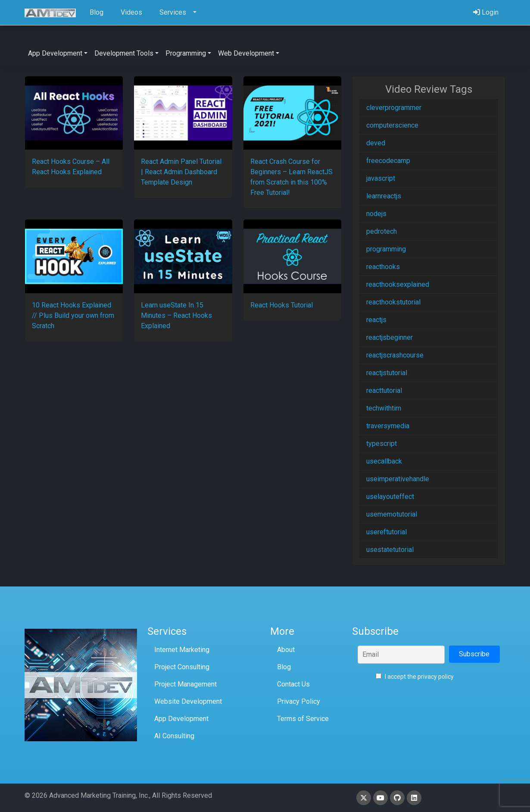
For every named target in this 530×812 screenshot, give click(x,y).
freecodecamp (388, 161)
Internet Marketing (182, 650)
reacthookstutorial (393, 302)
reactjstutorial (387, 373)
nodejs (376, 214)
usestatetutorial (390, 550)
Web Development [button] (246, 53)
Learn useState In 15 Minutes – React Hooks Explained (176, 315)
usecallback (384, 461)
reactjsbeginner (390, 337)
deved (376, 143)
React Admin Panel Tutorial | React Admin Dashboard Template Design (181, 172)
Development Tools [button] (124, 53)
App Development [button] (55, 53)
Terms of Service (303, 719)
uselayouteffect (390, 497)
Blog (284, 667)
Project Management (185, 684)
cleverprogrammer (394, 108)
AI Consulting (174, 736)
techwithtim (384, 408)
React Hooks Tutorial (282, 305)
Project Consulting (182, 667)
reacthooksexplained (398, 284)
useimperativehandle (398, 479)
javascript (381, 178)
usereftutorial (387, 532)
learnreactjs (384, 196)
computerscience (392, 125)
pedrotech (382, 231)
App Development (181, 719)
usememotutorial (392, 514)
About (286, 650)
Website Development (188, 701)
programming (386, 249)
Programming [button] (186, 53)
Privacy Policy (299, 701)
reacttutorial (384, 390)
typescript (382, 444)
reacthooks (383, 267)
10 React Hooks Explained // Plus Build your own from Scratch (73, 315)
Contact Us (293, 684)
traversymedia (388, 426)
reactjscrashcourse (395, 355)
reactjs (376, 320)
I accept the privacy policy (415, 677)
